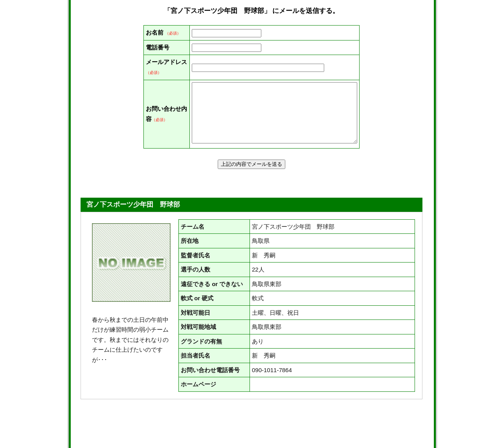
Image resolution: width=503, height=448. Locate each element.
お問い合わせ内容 (155, 144)
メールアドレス (155, 92)
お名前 (155, 32)
